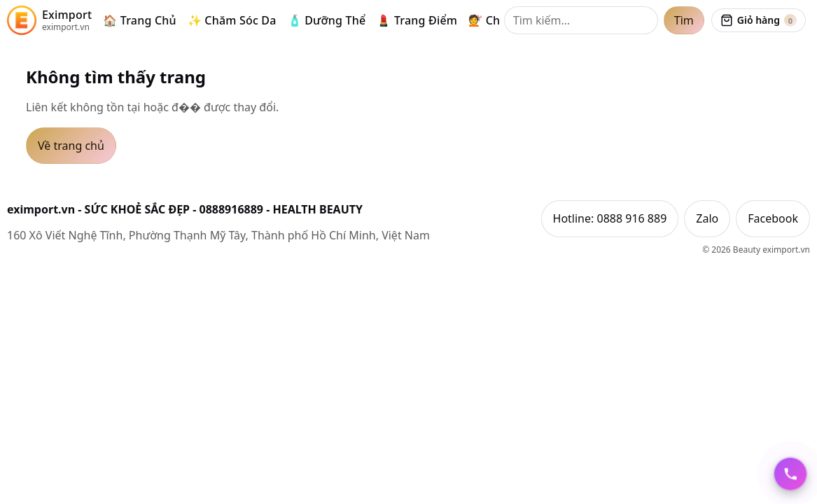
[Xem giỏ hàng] (759, 20)
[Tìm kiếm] (581, 20)
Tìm (684, 20)
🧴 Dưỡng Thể (327, 20)
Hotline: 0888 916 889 (610, 218)
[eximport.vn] (49, 20)
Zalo (707, 218)
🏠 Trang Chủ (140, 20)
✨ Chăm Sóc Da (232, 20)
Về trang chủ (71, 146)
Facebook (773, 218)
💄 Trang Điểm (417, 20)
